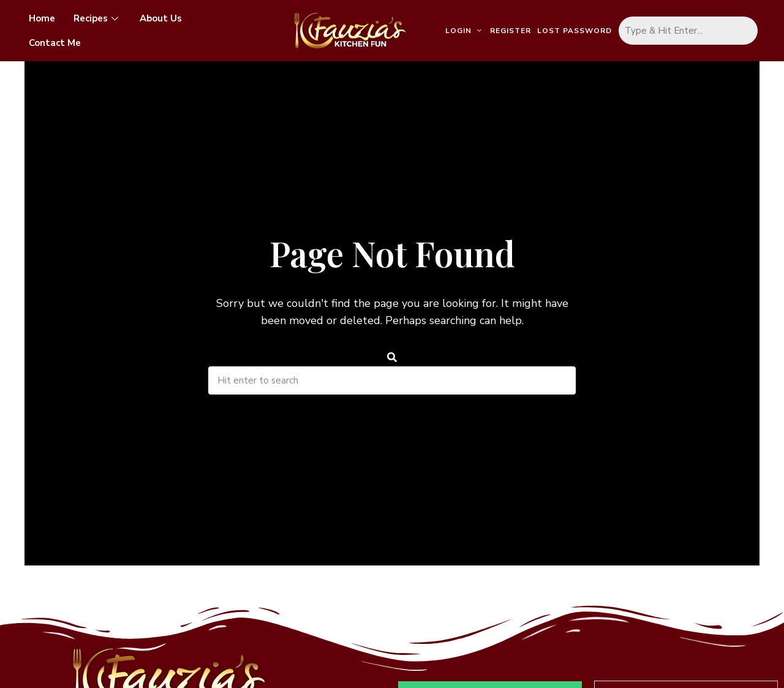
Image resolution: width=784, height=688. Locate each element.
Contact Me (55, 43)
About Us (161, 18)
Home (42, 18)
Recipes (97, 18)
